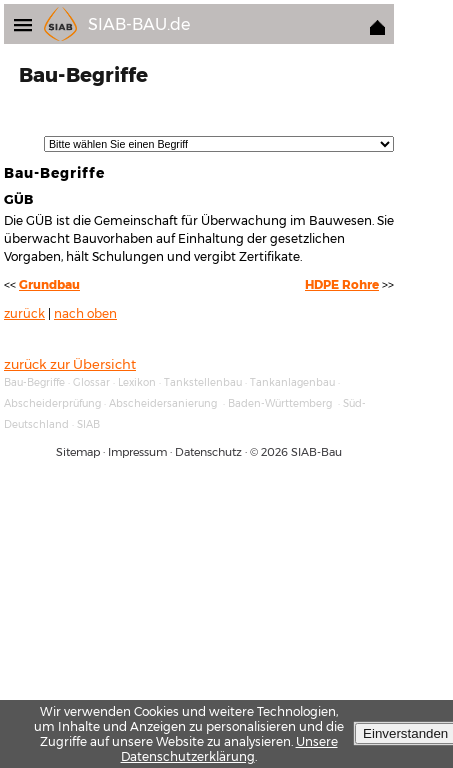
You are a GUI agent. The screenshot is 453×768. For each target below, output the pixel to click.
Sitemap (78, 452)
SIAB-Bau (316, 452)
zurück (24, 314)
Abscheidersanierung (163, 403)
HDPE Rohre (342, 285)
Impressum (137, 452)
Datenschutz (208, 452)
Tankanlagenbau (292, 382)
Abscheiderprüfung (52, 403)
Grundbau (49, 285)
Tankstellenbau (203, 382)
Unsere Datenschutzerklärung (229, 749)
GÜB (18, 199)
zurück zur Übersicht (70, 364)
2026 (274, 452)
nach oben (85, 314)
